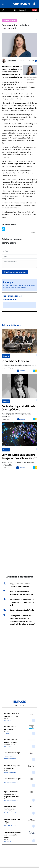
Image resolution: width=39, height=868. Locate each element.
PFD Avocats (7, 733)
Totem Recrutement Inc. (10, 772)
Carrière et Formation (9, 20)
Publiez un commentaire (15, 272)
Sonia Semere (11, 61)
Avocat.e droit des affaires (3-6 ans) (10, 741)
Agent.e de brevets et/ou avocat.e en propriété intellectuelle (12, 794)
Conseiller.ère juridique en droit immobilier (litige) (12, 835)
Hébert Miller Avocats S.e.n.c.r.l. (12, 826)
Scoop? (35, 10)
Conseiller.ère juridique (12, 753)
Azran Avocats (8, 720)
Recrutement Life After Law (11, 783)
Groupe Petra (7, 841)
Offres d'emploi (20, 10)
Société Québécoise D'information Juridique (10, 758)
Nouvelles (6, 356)
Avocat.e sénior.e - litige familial (11, 728)
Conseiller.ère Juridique (12, 779)
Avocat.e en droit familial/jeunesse (10, 808)
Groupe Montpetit (8, 746)
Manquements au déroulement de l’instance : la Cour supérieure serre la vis (23, 602)
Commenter (22, 371)
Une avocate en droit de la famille (22, 610)
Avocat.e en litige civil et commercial (12, 767)
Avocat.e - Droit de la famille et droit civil (11, 715)
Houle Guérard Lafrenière (10, 813)
